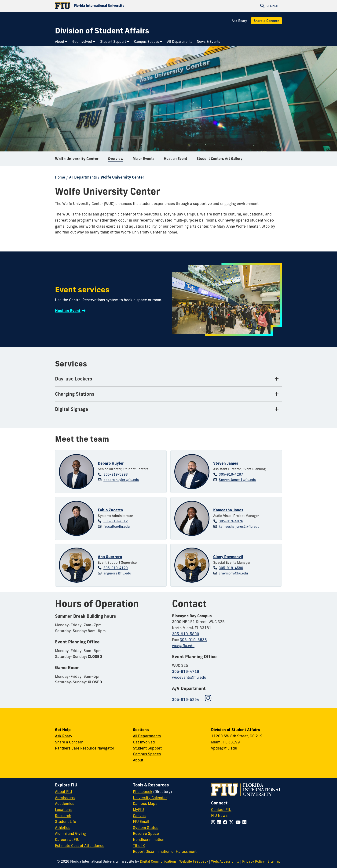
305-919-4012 (116, 521)
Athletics (63, 828)
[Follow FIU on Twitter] (232, 822)
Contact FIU (221, 810)
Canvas (139, 816)
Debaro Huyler (111, 463)
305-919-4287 (231, 474)
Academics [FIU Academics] (65, 803)
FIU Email (141, 821)
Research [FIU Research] (63, 816)
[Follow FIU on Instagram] (214, 822)
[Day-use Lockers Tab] (168, 379)
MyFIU (138, 810)
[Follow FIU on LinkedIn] (220, 822)
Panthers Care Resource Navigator (85, 748)
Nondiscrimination (149, 839)
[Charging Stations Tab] (168, 394)
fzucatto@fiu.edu (117, 527)
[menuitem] (61, 42)
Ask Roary (239, 21)
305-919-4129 (116, 568)
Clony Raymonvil (228, 557)
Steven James (226, 463)
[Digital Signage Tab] (168, 409)
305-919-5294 (186, 699)
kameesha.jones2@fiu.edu (239, 527)
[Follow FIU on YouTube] (239, 822)
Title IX (139, 846)
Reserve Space (146, 833)
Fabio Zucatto (110, 510)
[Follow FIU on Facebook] (226, 822)
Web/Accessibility (225, 861)
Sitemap (274, 861)
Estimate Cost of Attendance (80, 846)
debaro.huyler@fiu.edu (121, 480)
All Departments (83, 177)
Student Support (147, 748)
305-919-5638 (193, 640)
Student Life (66, 821)
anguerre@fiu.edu (117, 573)
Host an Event (68, 311)
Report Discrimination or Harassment (165, 851)
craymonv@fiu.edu (233, 573)
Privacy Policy (253, 861)
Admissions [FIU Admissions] (65, 798)
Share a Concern (266, 21)
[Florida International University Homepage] (112, 6)
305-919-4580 (231, 568)
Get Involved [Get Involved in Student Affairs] (144, 742)
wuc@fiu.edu (183, 646)
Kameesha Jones (228, 510)
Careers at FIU (67, 839)
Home (60, 177)
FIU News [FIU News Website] (219, 815)
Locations (63, 810)
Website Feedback (194, 861)
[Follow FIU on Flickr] (245, 822)
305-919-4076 (231, 521)
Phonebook (143, 792)
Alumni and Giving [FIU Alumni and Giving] (70, 833)
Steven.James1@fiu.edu (237, 480)
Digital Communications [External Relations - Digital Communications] (158, 861)
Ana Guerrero (110, 557)
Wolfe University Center (77, 160)
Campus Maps (145, 803)
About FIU (64, 792)
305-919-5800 (186, 634)
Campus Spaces (147, 754)
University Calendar (150, 798)
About (138, 760)
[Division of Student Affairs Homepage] (102, 31)
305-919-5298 (116, 474)
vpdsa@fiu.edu (224, 748)
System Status (146, 828)
